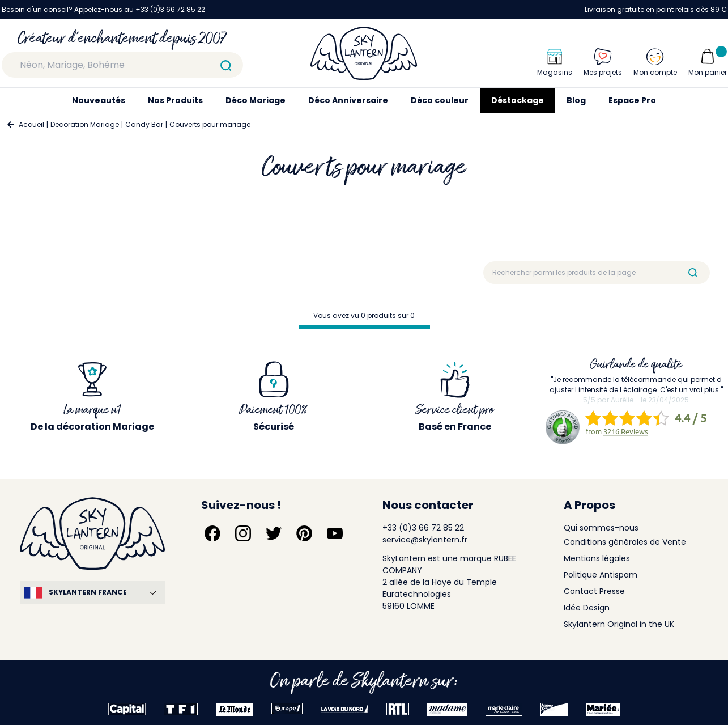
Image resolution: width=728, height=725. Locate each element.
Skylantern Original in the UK (619, 624)
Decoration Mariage (85, 124)
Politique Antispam (601, 575)
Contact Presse (594, 591)
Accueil (31, 124)
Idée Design (587, 608)
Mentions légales (597, 558)
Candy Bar (144, 124)
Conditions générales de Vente (625, 542)
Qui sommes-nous (601, 528)
